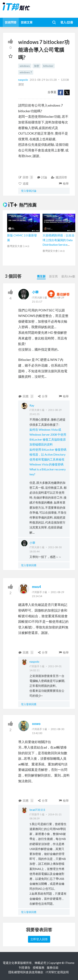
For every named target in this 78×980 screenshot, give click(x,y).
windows (25, 66)
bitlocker (48, 66)
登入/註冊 (67, 22)
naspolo (23, 80)
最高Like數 (68, 276)
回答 (26, 177)
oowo (36, 724)
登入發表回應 (29, 565)
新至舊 (53, 276)
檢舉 (64, 183)
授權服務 (39, 967)
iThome (70, 963)
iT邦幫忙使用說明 (57, 972)
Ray (32, 405)
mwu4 (36, 587)
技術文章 (27, 22)
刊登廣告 (25, 967)
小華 (35, 292)
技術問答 (11, 22)
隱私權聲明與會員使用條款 (26, 972)
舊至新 (41, 276)
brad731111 (37, 810)
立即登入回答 (39, 939)
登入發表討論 (29, 191)
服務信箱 (53, 967)
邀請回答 (59, 177)
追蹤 (23, 183)
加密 (37, 66)
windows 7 (26, 72)
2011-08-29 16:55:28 (43, 80)
